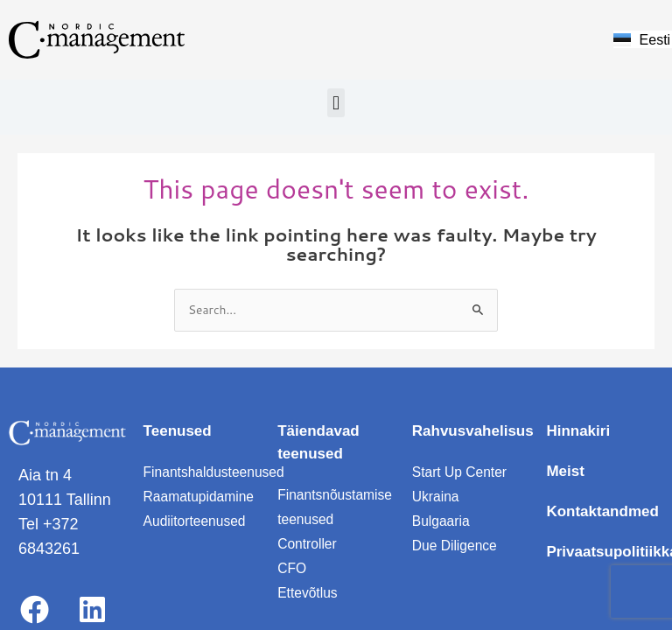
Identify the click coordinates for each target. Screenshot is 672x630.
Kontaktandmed (602, 511)
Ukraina (436, 497)
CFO (292, 568)
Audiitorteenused (196, 521)
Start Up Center (461, 472)
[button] (336, 103)
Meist (565, 471)
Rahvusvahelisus (473, 431)
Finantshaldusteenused (216, 472)
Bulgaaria (442, 521)
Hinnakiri (578, 431)
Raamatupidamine (200, 497)
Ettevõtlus (308, 593)
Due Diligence (456, 546)
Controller (308, 544)
